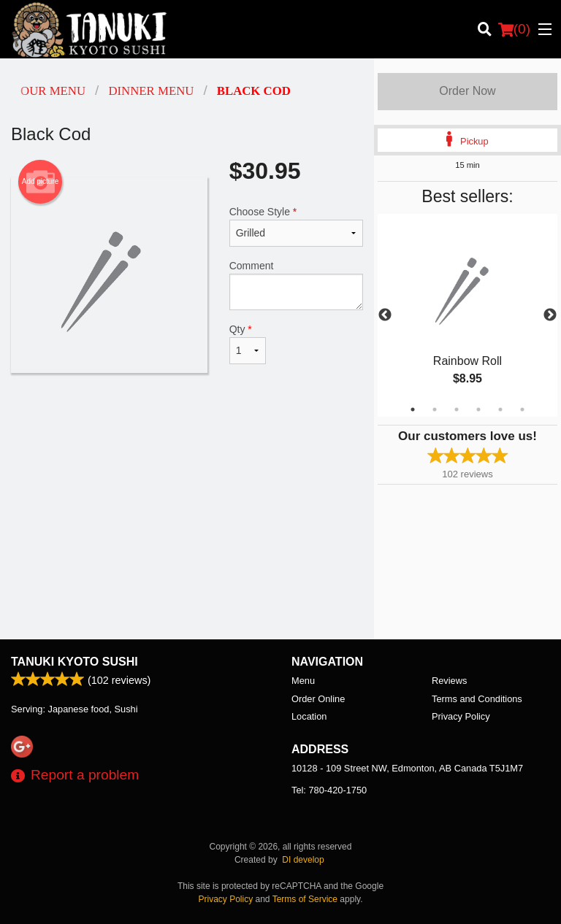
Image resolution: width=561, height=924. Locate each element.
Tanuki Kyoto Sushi (75, 662)
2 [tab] (435, 409)
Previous (385, 315)
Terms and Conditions (477, 699)
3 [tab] (457, 409)
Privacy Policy (461, 716)
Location (309, 716)
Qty (248, 344)
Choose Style (296, 226)
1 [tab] (413, 409)
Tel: (329, 790)
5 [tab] (500, 409)
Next (550, 315)
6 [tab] (522, 409)
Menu (303, 681)
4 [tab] (478, 409)
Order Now (467, 91)
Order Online (318, 699)
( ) (514, 29)
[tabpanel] (467, 315)
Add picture (41, 182)
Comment (296, 285)
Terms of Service (305, 899)
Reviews (449, 681)
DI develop (303, 860)
